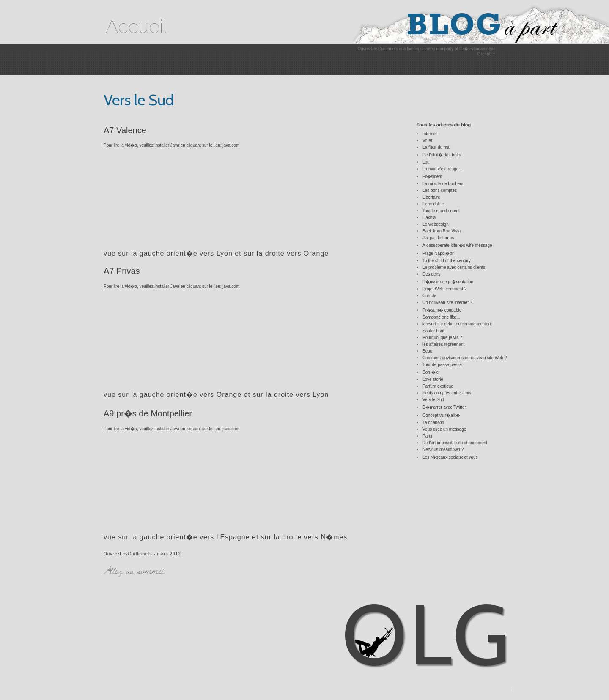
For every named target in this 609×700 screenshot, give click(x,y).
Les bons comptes (440, 190)
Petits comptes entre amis (447, 393)
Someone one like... (441, 317)
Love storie (433, 379)
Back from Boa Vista (442, 231)
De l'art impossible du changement (455, 443)
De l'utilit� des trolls (442, 155)
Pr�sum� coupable (442, 310)
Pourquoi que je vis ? (442, 338)
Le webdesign (436, 224)
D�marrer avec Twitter (444, 407)
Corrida (429, 296)
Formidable (433, 204)
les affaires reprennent (443, 344)
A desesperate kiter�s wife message (457, 245)
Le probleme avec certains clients (454, 267)
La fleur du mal (436, 147)
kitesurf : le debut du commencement (457, 324)
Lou (426, 162)
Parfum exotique (438, 386)
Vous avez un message (444, 429)
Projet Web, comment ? (444, 289)
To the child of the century (447, 261)
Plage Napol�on (439, 253)
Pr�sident (432, 176)
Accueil (137, 26)
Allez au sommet (134, 570)
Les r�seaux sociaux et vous (450, 457)
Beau (427, 351)
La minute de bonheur (443, 184)
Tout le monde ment (441, 211)
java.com (231, 145)
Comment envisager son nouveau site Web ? (465, 358)
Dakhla (429, 217)
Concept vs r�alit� (441, 415)
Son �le (431, 372)
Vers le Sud (433, 400)
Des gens (431, 274)
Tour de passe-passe (442, 365)
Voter (427, 141)
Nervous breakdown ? (443, 450)
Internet (430, 134)
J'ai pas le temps (438, 238)
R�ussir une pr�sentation (448, 282)
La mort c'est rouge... (442, 169)
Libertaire (431, 197)
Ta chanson (433, 422)
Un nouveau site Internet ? (447, 302)
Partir (428, 436)
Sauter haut (433, 331)
